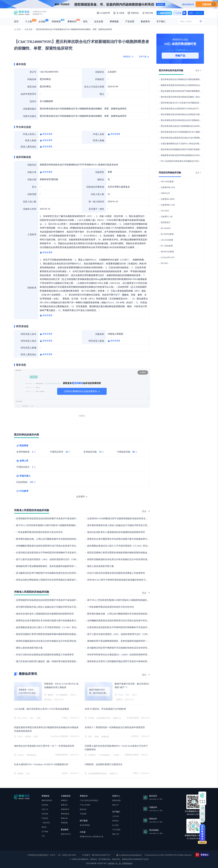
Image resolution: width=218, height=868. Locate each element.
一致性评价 (46, 823)
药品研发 (45, 805)
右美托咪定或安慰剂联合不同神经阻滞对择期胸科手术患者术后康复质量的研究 (55, 553)
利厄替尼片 (166, 222)
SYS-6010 (165, 211)
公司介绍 (116, 816)
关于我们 (161, 21)
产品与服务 (116, 830)
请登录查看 (47, 134)
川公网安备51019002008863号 (129, 855)
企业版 (42, 21)
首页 (16, 21)
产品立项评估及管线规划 (89, 800)
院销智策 (56, 21)
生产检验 (45, 832)
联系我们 (116, 821)
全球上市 (45, 809)
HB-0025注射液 (167, 252)
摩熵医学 (64, 800)
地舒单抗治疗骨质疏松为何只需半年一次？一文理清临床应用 (44, 746)
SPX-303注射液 (167, 182)
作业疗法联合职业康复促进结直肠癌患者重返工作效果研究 (116, 573)
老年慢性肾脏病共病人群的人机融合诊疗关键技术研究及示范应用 (119, 525)
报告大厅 (116, 805)
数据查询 (145, 21)
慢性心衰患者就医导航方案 (101, 566)
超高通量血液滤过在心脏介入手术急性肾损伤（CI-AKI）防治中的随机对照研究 (126, 546)
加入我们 (116, 825)
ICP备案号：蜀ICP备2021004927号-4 (96, 855)
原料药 (44, 827)
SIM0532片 (165, 193)
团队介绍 (116, 834)
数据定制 (83, 809)
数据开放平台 (164, 13)
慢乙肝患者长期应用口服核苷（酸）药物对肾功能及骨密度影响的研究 (50, 661)
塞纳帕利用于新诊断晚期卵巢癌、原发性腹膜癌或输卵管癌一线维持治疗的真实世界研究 (59, 566)
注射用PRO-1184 (168, 205)
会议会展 (99, 21)
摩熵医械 (64, 823)
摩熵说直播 (116, 800)
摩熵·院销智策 (47, 800)
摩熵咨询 (72, 21)
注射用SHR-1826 (168, 187)
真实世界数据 (85, 825)
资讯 (85, 21)
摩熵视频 (114, 21)
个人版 (29, 21)
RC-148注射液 (167, 246)
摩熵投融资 (65, 814)
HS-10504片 (166, 228)
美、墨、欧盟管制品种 (124, 863)
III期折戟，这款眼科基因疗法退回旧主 (104, 764)
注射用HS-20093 (168, 199)
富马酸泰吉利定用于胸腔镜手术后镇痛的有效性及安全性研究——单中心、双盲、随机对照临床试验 (65, 573)
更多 (146, 511)
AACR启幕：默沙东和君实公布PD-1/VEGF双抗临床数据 (42, 709)
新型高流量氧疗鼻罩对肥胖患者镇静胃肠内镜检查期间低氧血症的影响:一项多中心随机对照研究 (134, 553)
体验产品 (180, 56)
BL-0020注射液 (167, 234)
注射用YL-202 (167, 217)
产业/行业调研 (85, 805)
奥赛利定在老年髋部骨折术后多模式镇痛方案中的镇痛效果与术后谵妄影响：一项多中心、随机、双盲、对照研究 (143, 539)
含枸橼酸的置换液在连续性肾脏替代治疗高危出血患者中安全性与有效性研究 (54, 546)
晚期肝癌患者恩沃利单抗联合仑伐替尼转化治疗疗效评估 (185, 85)
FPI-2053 (164, 263)
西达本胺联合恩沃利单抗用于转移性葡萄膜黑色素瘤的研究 (186, 91)
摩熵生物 (64, 818)
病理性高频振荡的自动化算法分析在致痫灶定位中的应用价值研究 (119, 559)
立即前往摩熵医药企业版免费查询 (82, 391)
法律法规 (111, 863)
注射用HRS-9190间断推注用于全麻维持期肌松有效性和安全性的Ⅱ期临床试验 (125, 519)
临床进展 (29, 29)
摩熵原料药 (65, 809)
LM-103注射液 (167, 240)
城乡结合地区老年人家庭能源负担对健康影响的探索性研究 (116, 532)
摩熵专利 (64, 805)
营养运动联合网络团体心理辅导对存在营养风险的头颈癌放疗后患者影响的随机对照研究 (59, 580)
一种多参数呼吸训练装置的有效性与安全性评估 (39, 532)
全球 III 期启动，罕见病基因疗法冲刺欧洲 (105, 709)
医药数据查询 (202, 833)
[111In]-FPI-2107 (168, 257)
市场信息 (45, 818)
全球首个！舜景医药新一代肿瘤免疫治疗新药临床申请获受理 (115, 727)
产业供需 (130, 21)
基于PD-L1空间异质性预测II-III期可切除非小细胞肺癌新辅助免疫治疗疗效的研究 (56, 525)
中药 (43, 836)
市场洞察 (83, 814)
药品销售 (45, 814)
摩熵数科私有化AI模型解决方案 (92, 837)
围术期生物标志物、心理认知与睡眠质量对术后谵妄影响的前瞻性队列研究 (53, 539)
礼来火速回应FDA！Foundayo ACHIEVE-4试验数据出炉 (41, 764)
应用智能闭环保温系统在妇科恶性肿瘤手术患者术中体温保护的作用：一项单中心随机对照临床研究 (65, 519)
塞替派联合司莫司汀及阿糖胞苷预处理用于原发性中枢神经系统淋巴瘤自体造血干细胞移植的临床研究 (137, 661)
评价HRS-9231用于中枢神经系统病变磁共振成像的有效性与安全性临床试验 (124, 580)
